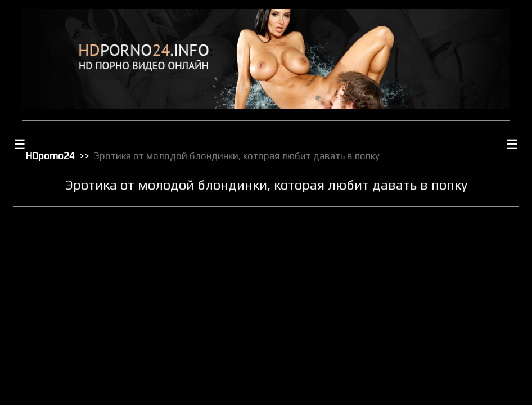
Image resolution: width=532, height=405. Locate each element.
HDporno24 (50, 156)
